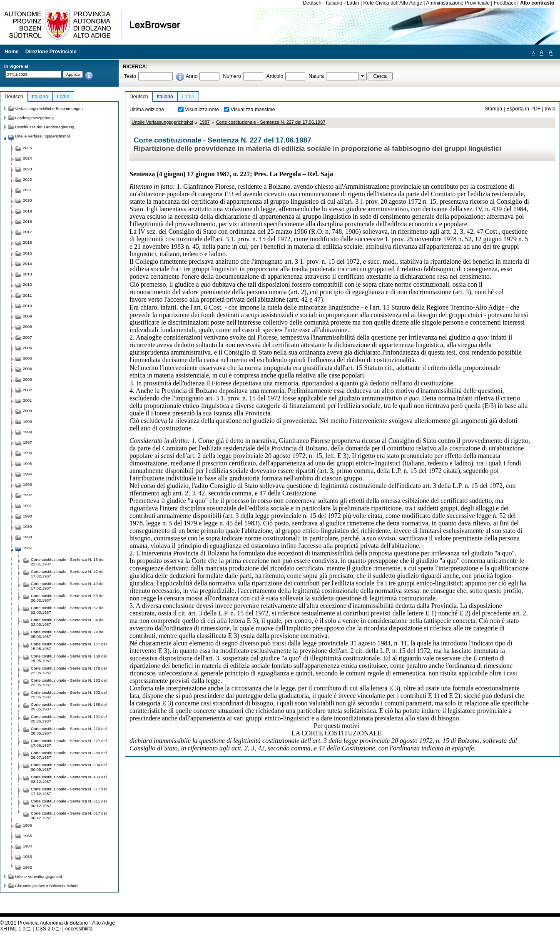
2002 (27, 390)
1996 (27, 453)
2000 (27, 411)
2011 (27, 295)
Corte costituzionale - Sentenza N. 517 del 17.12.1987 (69, 791)
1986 (27, 825)
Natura (316, 76)
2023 (27, 169)
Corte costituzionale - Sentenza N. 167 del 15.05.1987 (69, 646)
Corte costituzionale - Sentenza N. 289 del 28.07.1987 (69, 755)
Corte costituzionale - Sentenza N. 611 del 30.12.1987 (69, 803)
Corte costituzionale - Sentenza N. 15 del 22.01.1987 (68, 562)
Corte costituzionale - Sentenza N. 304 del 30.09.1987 (69, 767)
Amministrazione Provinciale (458, 3)
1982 (27, 867)
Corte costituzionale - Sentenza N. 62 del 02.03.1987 (68, 610)
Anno (192, 76)
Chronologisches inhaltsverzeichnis (47, 886)
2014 (27, 264)
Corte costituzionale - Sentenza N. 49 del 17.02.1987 (68, 586)
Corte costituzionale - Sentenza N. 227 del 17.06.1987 (271, 122)
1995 (27, 464)
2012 (27, 284)
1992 (27, 495)
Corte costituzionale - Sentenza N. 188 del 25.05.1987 (69, 707)
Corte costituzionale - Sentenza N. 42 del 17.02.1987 (68, 574)
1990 (27, 516)
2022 (27, 179)
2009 (27, 316)
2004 (27, 369)
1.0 (13, 929)
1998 (27, 432)
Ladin (353, 3)
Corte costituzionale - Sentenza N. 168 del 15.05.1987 (69, 658)
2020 (27, 200)
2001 (27, 400)
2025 (27, 148)
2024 (27, 158)
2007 (27, 337)
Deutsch (312, 3)
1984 (27, 846)
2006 (27, 348)
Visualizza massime (253, 110)
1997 (27, 442)
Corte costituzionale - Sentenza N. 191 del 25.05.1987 (69, 719)
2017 (27, 232)
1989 (27, 526)
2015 (27, 253)
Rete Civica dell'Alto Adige (393, 3)
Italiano (334, 3)
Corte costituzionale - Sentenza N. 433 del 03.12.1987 (69, 779)
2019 (27, 211)
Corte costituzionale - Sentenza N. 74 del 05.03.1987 (68, 634)
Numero (232, 76)
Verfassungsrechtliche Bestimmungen (49, 109)
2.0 (45, 929)
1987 (204, 122)
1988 (27, 537)
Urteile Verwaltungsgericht (39, 876)
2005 (27, 358)
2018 (27, 221)
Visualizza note (202, 110)
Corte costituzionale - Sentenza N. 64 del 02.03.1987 (68, 622)
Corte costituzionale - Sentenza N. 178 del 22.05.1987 (69, 670)
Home (12, 52)
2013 (27, 274)
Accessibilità (78, 929)
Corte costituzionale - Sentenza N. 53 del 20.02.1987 (68, 598)
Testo (130, 76)
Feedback (505, 3)
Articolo (275, 76)
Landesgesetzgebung (34, 118)
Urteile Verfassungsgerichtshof (162, 122)
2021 (27, 190)
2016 (27, 242)
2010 (27, 306)
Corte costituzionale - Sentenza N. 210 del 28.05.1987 (69, 731)
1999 (27, 421)
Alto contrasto (537, 3)
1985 (27, 836)
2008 (27, 326)
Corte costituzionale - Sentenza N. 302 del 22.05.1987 (69, 695)
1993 (27, 484)
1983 (27, 856)
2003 (27, 379)
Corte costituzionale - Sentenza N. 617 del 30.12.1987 (69, 815)
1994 (27, 474)
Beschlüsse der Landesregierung (45, 127)
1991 (27, 506)
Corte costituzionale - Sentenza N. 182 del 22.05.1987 (69, 682)
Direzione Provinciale (51, 52)
